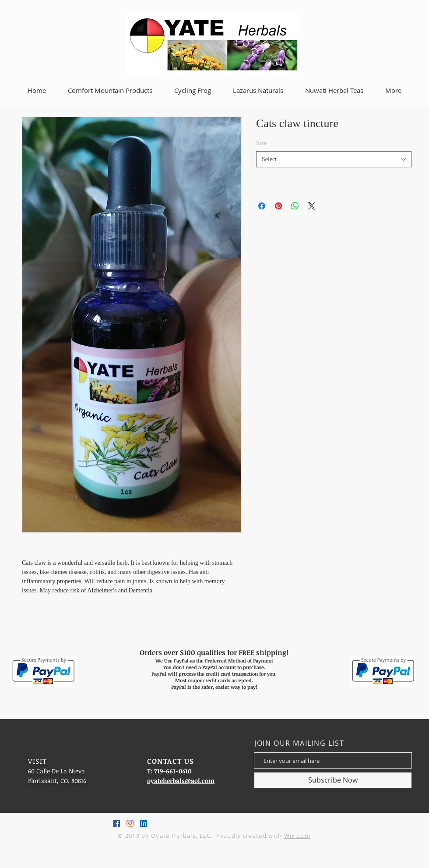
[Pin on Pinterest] (278, 206)
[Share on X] (312, 206)
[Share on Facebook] (262, 206)
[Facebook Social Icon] (116, 823)
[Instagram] (130, 823)
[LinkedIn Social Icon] (144, 823)
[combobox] (334, 159)
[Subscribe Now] (333, 780)
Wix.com (297, 836)
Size (261, 143)
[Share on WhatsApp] (295, 206)
